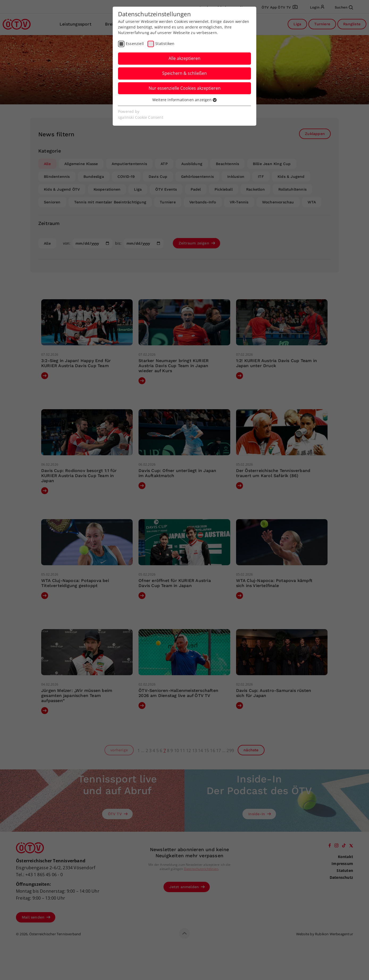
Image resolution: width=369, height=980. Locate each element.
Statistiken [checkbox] (165, 44)
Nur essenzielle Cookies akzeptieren (185, 88)
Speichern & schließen (184, 73)
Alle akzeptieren (184, 58)
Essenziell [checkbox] (135, 44)
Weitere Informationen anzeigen (184, 100)
